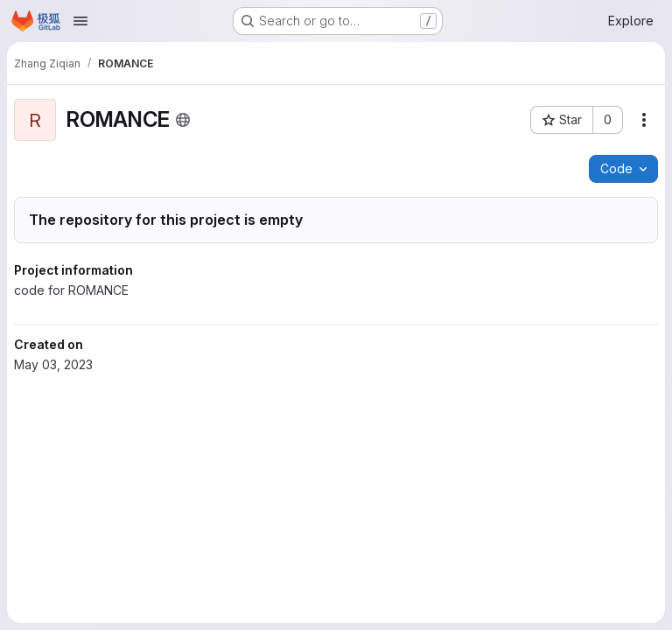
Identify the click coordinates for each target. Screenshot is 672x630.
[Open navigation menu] (80, 21)
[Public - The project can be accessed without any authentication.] (183, 120)
